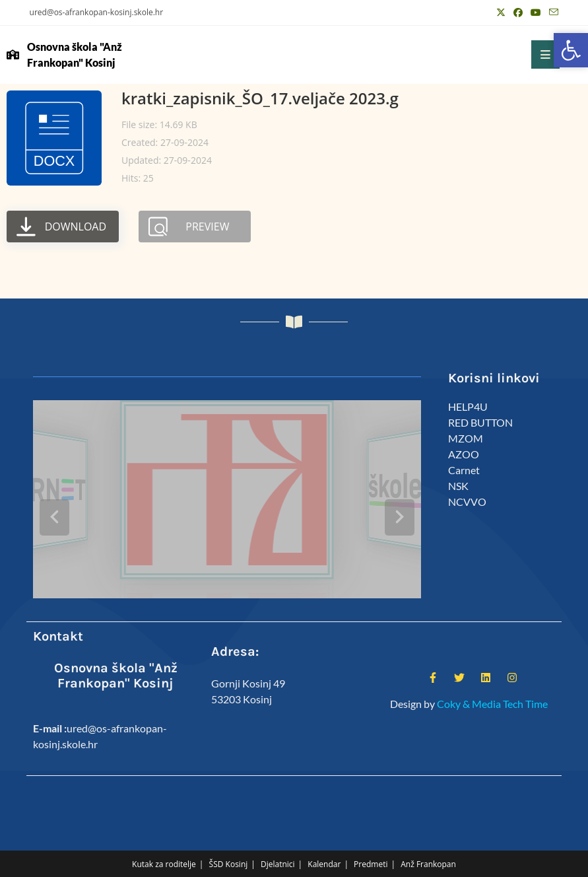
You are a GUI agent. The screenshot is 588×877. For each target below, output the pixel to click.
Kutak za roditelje (164, 845)
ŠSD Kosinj (229, 845)
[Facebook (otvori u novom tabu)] (518, 13)
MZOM (466, 438)
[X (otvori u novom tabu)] (501, 13)
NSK (458, 486)
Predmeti (371, 845)
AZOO (464, 454)
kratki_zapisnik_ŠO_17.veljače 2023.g (260, 98)
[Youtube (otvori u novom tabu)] (536, 13)
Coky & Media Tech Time (492, 684)
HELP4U (468, 406)
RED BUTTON (480, 422)
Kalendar (324, 845)
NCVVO (467, 502)
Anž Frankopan (428, 845)
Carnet (464, 470)
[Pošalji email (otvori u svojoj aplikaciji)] (552, 13)
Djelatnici (278, 845)
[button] (571, 50)
